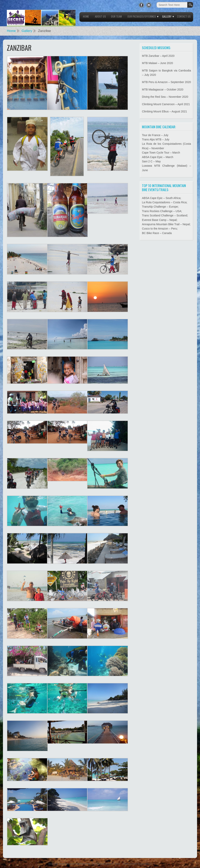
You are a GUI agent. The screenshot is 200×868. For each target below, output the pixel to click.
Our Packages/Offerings (142, 16)
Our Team (116, 16)
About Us (100, 16)
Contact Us (184, 16)
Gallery (167, 16)
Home (86, 16)
